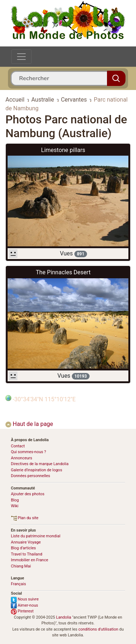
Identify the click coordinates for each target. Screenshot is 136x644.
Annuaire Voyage (26, 542)
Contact (18, 446)
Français (18, 584)
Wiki (15, 506)
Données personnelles (30, 476)
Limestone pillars (63, 150)
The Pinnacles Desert (63, 272)
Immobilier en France (30, 560)
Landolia (64, 617)
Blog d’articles (23, 548)
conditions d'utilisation (98, 629)
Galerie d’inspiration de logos (36, 470)
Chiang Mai (21, 566)
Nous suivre (25, 599)
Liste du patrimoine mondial (36, 536)
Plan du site (25, 518)
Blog (15, 500)
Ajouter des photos (28, 494)
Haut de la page (29, 424)
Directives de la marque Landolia (40, 464)
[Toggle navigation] (21, 57)
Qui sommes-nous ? (28, 452)
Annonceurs (22, 458)
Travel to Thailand (27, 554)
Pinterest (22, 611)
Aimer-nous (24, 605)
